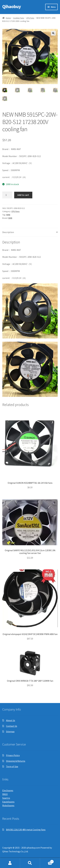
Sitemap (10, 731)
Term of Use (12, 766)
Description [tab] (8, 232)
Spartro (6, 798)
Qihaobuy (12, 7)
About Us (11, 720)
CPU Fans (30, 18)
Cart (47, 861)
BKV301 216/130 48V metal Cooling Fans (26, 830)
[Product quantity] (7, 195)
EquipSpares (8, 802)
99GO (5, 794)
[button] (53, 33)
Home (8, 18)
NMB (8, 215)
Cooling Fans (19, 18)
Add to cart (23, 195)
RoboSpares (8, 805)
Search (30, 863)
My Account (10, 863)
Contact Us (12, 726)
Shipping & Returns (16, 761)
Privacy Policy (13, 755)
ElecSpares (8, 790)
